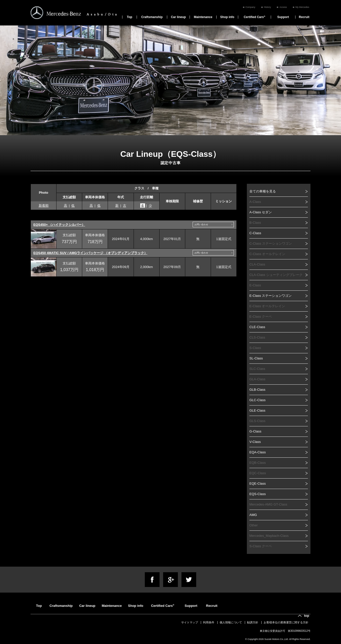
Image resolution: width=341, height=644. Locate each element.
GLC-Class (258, 400)
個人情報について (231, 622)
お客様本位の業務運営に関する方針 (286, 622)
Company (251, 7)
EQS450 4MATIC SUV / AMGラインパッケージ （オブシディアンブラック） (90, 253)
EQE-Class (258, 484)
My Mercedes (302, 7)
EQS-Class (258, 494)
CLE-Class (257, 327)
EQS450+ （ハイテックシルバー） (59, 225)
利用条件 (209, 622)
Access (283, 7)
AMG (253, 515)
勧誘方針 (253, 622)
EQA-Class (258, 452)
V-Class (255, 442)
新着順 (44, 206)
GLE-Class (257, 410)
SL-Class (256, 358)
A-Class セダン (261, 212)
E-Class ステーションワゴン (271, 296)
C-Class (255, 233)
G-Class (255, 431)
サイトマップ (190, 622)
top (307, 616)
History (267, 7)
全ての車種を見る (263, 191)
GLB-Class (257, 390)
